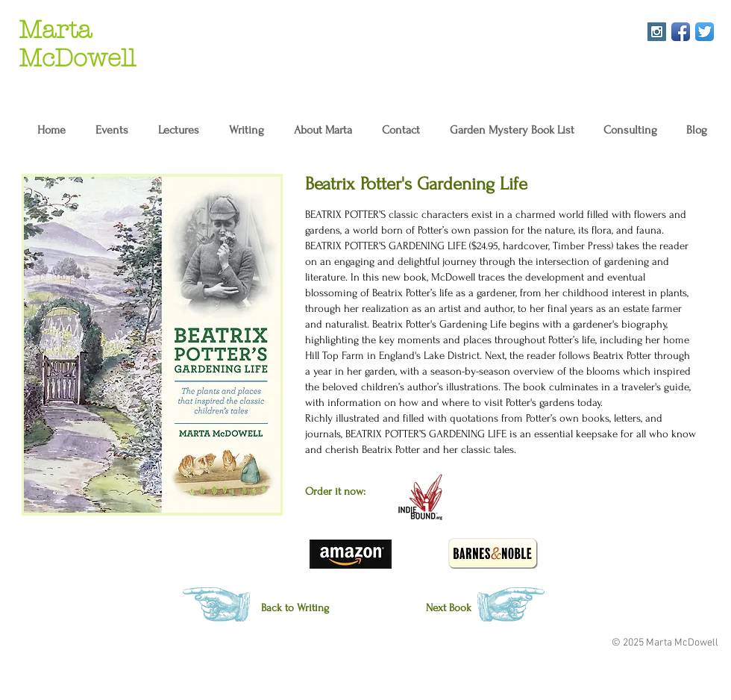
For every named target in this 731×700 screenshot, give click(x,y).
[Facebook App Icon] (681, 32)
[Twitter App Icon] (705, 32)
